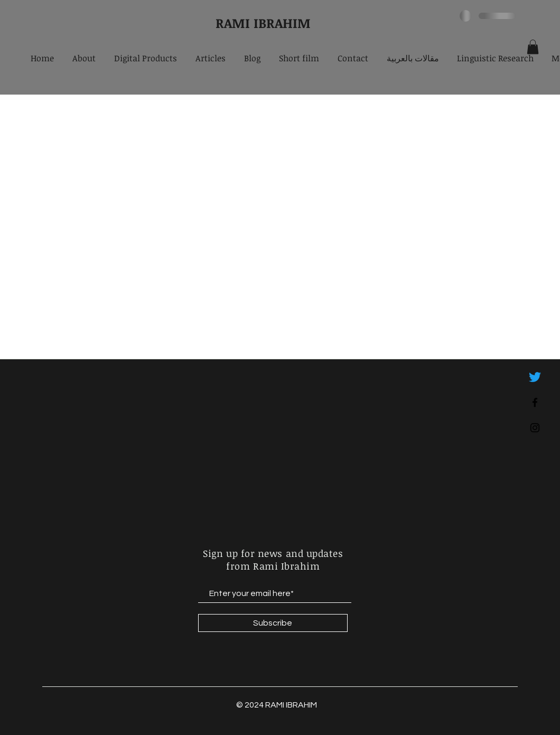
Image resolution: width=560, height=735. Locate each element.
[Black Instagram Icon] (535, 428)
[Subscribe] (273, 623)
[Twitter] (535, 377)
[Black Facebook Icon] (535, 402)
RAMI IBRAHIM (263, 23)
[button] (533, 47)
